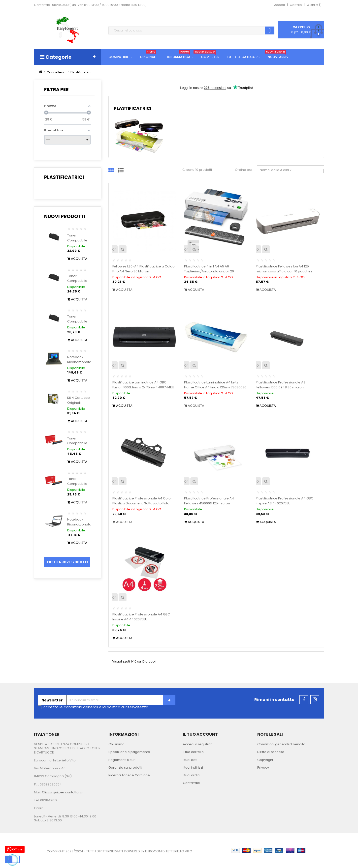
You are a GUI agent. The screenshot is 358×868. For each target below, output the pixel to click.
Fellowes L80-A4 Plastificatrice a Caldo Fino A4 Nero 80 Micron (144, 269)
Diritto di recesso (271, 752)
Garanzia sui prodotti (125, 767)
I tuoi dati (190, 760)
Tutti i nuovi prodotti (67, 562)
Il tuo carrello (193, 752)
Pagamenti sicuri (122, 760)
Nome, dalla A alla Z (292, 171)
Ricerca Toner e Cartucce (129, 775)
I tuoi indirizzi (193, 767)
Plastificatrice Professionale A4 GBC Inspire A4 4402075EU (141, 617)
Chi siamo (116, 744)
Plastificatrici (64, 177)
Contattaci (191, 783)
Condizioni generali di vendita (281, 744)
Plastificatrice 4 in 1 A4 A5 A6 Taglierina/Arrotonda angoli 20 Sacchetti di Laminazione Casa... (210, 271)
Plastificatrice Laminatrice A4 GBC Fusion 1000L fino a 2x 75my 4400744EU (143, 385)
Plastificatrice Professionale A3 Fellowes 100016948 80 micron (281, 385)
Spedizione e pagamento (129, 752)
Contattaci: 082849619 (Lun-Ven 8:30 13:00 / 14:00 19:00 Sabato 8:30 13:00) (90, 5)
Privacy (263, 767)
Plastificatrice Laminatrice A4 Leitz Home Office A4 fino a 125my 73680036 (215, 385)
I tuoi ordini (192, 775)
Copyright (265, 760)
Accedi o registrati (198, 744)
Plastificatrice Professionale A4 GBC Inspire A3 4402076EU (285, 501)
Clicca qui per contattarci (62, 792)
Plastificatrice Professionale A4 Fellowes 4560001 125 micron (209, 501)
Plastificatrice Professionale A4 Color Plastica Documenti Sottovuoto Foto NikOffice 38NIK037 (142, 503)
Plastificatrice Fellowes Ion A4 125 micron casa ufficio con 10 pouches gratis (284, 271)
